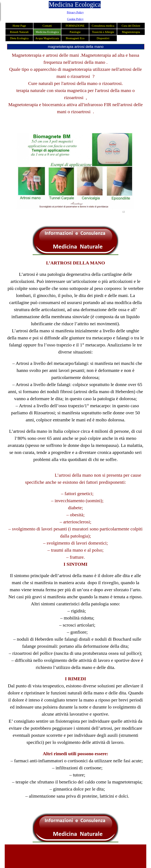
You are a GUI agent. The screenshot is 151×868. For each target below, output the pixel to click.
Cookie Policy (75, 19)
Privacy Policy (75, 12)
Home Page (19, 26)
